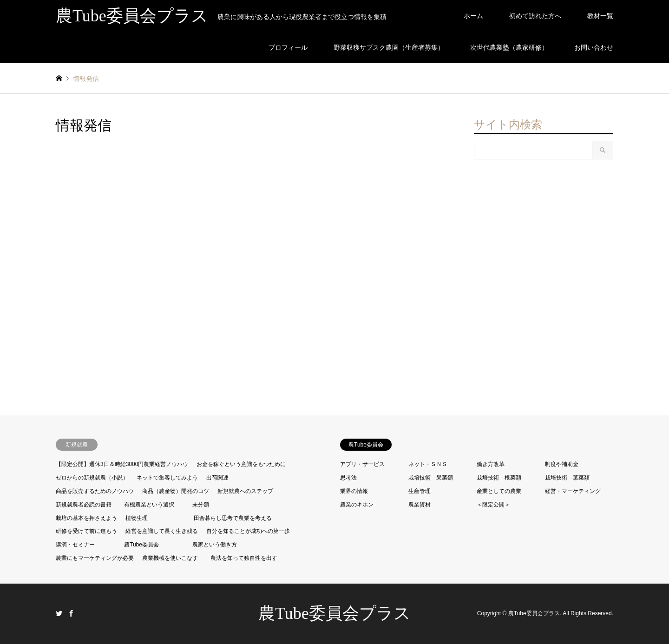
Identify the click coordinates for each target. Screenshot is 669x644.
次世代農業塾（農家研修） (509, 47)
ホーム (473, 16)
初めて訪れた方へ (535, 16)
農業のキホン (357, 505)
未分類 (201, 505)
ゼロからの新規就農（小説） (92, 478)
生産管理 (420, 491)
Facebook (71, 613)
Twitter (59, 613)
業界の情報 (354, 491)
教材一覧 (600, 16)
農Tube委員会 (141, 545)
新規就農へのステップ (245, 491)
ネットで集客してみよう (167, 478)
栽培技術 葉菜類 (567, 478)
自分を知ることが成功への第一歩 (248, 531)
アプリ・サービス (362, 464)
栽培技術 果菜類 (431, 478)
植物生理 (137, 518)
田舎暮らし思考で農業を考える (233, 518)
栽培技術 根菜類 (499, 478)
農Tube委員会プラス (334, 613)
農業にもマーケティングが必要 (95, 558)
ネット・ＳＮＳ (428, 464)
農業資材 (420, 505)
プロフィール (288, 47)
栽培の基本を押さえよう (86, 518)
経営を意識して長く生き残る (162, 531)
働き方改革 (491, 464)
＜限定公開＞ (493, 505)
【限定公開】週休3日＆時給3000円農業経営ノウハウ (122, 464)
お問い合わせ (594, 47)
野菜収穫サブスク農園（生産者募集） (389, 47)
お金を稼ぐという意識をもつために (241, 464)
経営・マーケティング (573, 491)
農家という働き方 (215, 545)
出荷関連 (217, 478)
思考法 (348, 478)
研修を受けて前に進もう (86, 531)
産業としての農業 (499, 491)
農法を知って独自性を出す (244, 558)
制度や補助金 (562, 464)
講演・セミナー (75, 545)
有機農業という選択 (149, 505)
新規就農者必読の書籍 (84, 505)
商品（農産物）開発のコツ (176, 491)
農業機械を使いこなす (170, 558)
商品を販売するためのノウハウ (95, 491)
